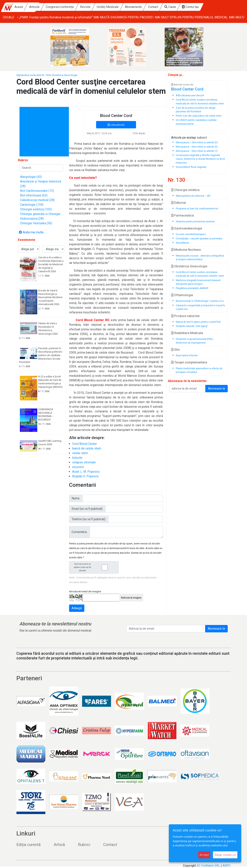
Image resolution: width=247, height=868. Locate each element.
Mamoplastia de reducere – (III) (193, 196)
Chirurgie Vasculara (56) (36, 223)
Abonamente (162, 7)
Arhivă (59, 845)
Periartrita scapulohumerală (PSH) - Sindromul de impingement (195, 341)
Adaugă (77, 608)
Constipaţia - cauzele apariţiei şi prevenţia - (200, 238)
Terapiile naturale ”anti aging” (192, 326)
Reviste (114, 7)
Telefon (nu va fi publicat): (89, 519)
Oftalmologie (182, 295)
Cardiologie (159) (32, 205)
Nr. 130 (46, 75)
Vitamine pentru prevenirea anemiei (195, 221)
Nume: (76, 498)
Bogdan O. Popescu (85, 476)
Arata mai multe (31, 232)
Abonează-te (216, 629)
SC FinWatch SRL (208, 866)
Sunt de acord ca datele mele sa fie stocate (95, 567)
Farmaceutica (182, 215)
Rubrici (84, 845)
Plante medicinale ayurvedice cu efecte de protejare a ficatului (199, 370)
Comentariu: (80, 532)
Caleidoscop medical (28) (37, 200)
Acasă (47, 7)
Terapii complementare (189, 362)
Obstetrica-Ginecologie (64, 75)
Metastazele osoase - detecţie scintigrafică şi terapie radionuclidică (200, 258)
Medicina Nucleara (186, 250)
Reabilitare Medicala (187, 333)
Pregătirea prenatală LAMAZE (192, 288)
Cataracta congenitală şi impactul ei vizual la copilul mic (200, 307)
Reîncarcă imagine (131, 598)
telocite (77, 458)
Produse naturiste (185, 316)
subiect (202, 138)
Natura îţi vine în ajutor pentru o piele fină (198, 322)
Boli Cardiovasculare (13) (37, 191)
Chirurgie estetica (185, 190)
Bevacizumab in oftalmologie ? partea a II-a (200, 301)
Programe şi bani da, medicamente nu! (197, 208)
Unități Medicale (136, 7)
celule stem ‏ (80, 453)
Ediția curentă (28, 845)
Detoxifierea (182, 243)
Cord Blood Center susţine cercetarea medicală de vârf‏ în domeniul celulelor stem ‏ (200, 274)
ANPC (227, 866)
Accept (204, 855)
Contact (182, 7)
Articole (63, 7)
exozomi (78, 467)
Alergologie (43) (31, 177)
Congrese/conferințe (88, 7)
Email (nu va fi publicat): (87, 509)
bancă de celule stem (87, 448)
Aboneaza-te (217, 388)
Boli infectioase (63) (34, 195)
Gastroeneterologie (187, 228)
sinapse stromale (84, 462)
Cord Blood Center (85, 444)
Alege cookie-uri (225, 855)
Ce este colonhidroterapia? (191, 234)
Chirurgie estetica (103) (36, 209)
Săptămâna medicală (28, 75)
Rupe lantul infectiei (187, 355)
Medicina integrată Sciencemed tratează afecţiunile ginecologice (198, 282)
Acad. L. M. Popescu (86, 472)
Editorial (178, 203)
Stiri (176, 350)
